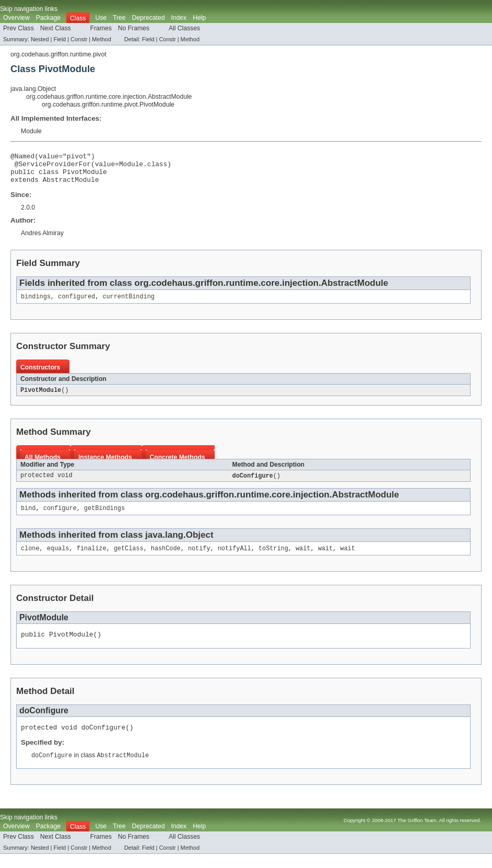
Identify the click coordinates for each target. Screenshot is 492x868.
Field (60, 39)
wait (303, 559)
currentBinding (128, 304)
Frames (101, 28)
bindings (36, 304)
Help (199, 18)
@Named (22, 157)
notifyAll (235, 559)
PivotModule (41, 398)
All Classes (184, 28)
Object (200, 544)
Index (179, 18)
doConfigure (253, 484)
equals (58, 559)
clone (30, 559)
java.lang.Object (33, 89)
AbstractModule (71, 186)
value (49, 157)
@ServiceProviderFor (53, 167)
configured (77, 304)
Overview (16, 18)
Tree (119, 18)
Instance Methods (105, 465)
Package (48, 18)
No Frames (134, 28)
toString (273, 559)
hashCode (166, 559)
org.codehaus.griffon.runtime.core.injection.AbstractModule (109, 97)
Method (101, 39)
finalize (92, 559)
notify (199, 559)
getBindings (104, 517)
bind (28, 517)
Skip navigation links (29, 9)
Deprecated (149, 18)
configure (60, 517)
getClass (129, 559)
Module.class (143, 167)
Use (101, 18)
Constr (79, 39)
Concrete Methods (178, 465)
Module (31, 131)
